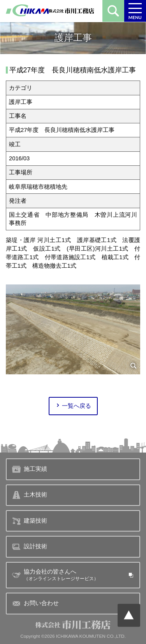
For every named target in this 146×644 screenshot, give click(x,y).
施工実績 (29, 469)
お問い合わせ (35, 604)
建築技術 (29, 521)
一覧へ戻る (73, 406)
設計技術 (29, 547)
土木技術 (29, 495)
